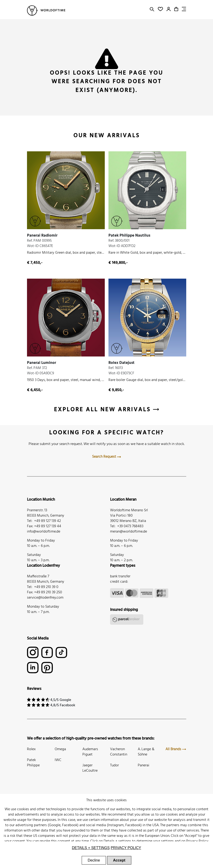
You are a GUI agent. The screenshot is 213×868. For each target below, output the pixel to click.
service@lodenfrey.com (45, 598)
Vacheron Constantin (119, 752)
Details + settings (117, 841)
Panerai (144, 765)
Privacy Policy (197, 841)
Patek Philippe (33, 763)
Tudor (114, 765)
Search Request (106, 457)
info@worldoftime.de (44, 532)
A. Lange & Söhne (146, 752)
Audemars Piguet (90, 752)
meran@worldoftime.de (129, 532)
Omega (60, 749)
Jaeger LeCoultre (90, 768)
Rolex (31, 749)
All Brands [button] (176, 749)
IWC (58, 760)
